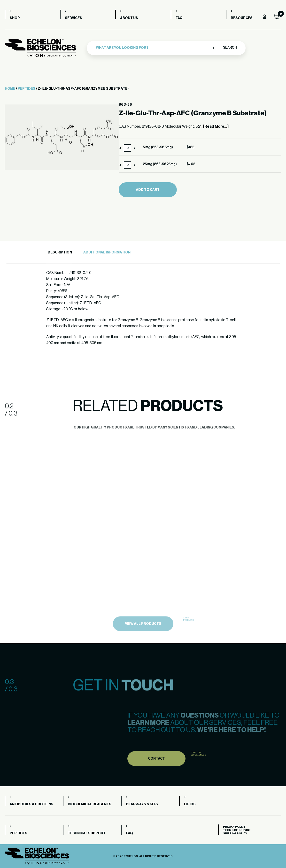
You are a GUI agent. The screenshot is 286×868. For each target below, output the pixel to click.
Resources (242, 18)
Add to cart (148, 190)
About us (129, 18)
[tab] (59, 253)
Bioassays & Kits (142, 804)
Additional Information (107, 252)
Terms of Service (237, 830)
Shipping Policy (235, 834)
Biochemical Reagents (90, 804)
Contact (156, 769)
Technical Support (87, 833)
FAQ (179, 18)
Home (10, 89)
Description (60, 252)
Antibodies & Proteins (31, 804)
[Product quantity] (127, 148)
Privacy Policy (234, 827)
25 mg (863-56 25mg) (160, 164)
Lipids (190, 804)
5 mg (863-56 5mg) (158, 147)
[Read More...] (216, 126)
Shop (15, 18)
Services (73, 18)
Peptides (27, 89)
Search (230, 48)
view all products (143, 635)
